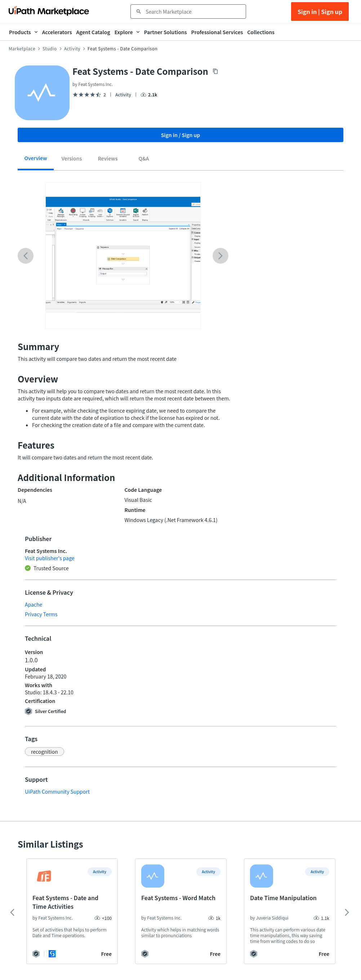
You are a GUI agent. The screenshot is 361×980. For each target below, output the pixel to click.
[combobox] (193, 12)
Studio (50, 49)
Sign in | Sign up (320, 12)
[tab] (36, 161)
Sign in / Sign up (181, 135)
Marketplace (22, 49)
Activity (72, 49)
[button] (44, 752)
